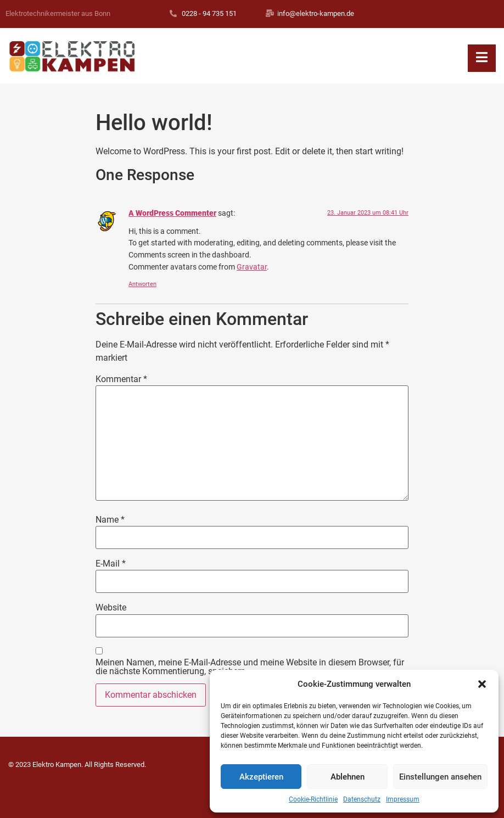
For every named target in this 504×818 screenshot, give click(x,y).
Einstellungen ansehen (440, 777)
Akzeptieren (261, 777)
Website (111, 608)
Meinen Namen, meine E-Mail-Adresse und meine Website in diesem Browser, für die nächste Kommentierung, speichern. (250, 667)
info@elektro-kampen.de (316, 13)
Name (110, 520)
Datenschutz (362, 799)
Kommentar (121, 379)
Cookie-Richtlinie (313, 799)
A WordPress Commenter (172, 213)
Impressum (403, 799)
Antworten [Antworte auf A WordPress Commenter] (142, 284)
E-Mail (111, 564)
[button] (482, 684)
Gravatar (252, 267)
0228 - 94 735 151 (209, 13)
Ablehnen (348, 777)
